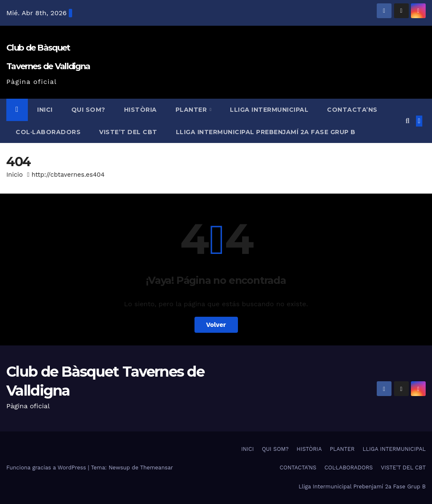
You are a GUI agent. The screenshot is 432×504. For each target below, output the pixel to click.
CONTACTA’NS (352, 110)
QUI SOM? (88, 110)
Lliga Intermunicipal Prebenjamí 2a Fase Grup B (266, 132)
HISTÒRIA (140, 110)
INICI (45, 110)
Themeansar (157, 468)
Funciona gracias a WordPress (47, 468)
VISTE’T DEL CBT (128, 132)
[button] (407, 121)
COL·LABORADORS (48, 132)
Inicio (15, 175)
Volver (216, 325)
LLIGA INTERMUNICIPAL (269, 110)
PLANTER (192, 110)
